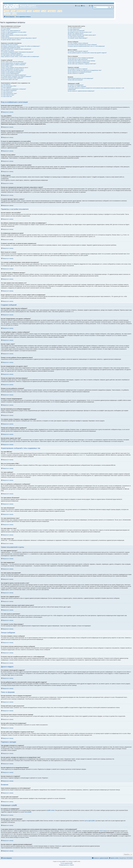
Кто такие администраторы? (75, 28)
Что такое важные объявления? (9, 90)
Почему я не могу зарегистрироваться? (11, 31)
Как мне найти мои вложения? (75, 80)
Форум (14, 14)
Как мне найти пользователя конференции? (79, 62)
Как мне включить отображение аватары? (11, 54)
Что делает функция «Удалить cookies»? (11, 40)
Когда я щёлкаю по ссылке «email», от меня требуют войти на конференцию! (20, 56)
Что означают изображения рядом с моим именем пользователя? (17, 52)
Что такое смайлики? (6, 87)
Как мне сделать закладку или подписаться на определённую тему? (85, 70)
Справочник (52, 11)
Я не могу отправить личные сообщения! (78, 43)
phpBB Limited (51, 810)
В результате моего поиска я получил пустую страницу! (81, 61)
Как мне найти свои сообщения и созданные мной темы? (82, 64)
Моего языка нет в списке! (7, 51)
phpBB (85, 255)
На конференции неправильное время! (11, 48)
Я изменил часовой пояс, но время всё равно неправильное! (16, 49)
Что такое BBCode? (6, 85)
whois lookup (103, 831)
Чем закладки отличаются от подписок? (78, 69)
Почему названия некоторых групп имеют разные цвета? (82, 35)
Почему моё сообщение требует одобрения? (12, 78)
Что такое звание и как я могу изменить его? (12, 55)
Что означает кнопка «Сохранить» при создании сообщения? (16, 76)
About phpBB (28, 812)
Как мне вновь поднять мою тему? (9, 79)
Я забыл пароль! (5, 37)
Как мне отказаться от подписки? (76, 73)
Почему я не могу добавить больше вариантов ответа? (15, 68)
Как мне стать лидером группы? (76, 34)
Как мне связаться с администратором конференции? (81, 91)
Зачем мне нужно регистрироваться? (10, 28)
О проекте (7, 14)
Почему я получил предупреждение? (10, 73)
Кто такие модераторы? (74, 29)
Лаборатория (21, 11)
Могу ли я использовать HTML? (9, 86)
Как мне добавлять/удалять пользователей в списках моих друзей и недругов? (87, 53)
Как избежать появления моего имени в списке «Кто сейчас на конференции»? (21, 46)
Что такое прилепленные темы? (9, 93)
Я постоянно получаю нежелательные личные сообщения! (82, 45)
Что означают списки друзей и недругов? (78, 51)
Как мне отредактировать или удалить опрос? (12, 69)
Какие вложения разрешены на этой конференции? (81, 78)
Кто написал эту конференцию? (76, 85)
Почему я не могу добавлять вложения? (11, 72)
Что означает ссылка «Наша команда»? (78, 38)
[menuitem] (83, 6)
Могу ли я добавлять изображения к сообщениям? (13, 89)
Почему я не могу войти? (7, 34)
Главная (7, 11)
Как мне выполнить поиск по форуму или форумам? (81, 58)
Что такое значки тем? (6, 96)
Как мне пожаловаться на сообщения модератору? (14, 75)
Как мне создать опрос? (7, 66)
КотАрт (60, 11)
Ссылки (44, 11)
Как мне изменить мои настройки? (9, 45)
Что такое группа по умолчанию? (76, 37)
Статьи (29, 11)
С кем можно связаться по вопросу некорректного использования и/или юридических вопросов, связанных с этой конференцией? (96, 89)
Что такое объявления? (7, 92)
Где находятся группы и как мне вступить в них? (80, 32)
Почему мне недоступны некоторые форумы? (12, 71)
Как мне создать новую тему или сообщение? (12, 62)
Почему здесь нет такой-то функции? (77, 86)
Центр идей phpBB (90, 821)
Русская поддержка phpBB (66, 863)
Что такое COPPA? (6, 29)
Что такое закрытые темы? (8, 95)
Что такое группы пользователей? (76, 31)
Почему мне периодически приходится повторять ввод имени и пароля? (19, 38)
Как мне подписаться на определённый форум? (80, 72)
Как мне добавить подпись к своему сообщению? (13, 65)
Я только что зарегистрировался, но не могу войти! (14, 32)
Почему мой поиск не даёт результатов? (78, 59)
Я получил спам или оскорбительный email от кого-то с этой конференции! (86, 46)
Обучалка (36, 11)
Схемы (13, 11)
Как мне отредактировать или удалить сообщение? (14, 63)
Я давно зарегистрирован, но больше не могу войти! (14, 35)
